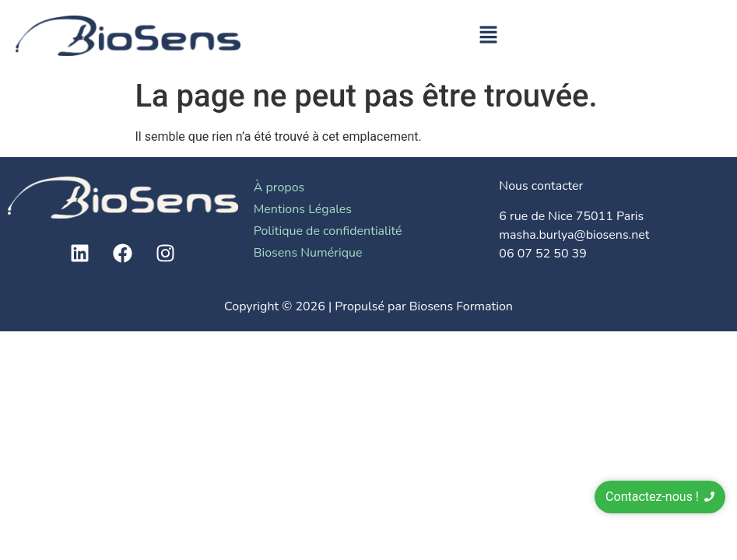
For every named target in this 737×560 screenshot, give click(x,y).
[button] (489, 36)
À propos (279, 187)
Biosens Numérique (308, 253)
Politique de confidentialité (328, 231)
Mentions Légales (303, 209)
